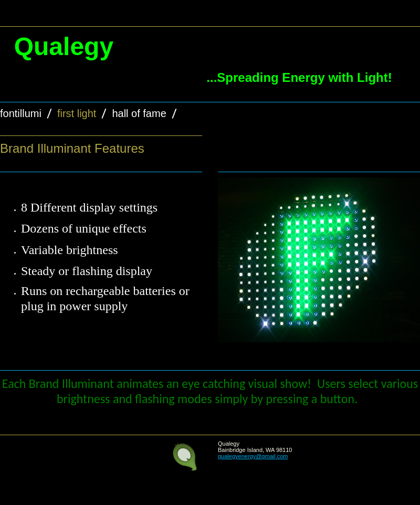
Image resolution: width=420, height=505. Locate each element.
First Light (77, 113)
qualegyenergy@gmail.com (253, 456)
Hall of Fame (139, 113)
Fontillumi (21, 113)
